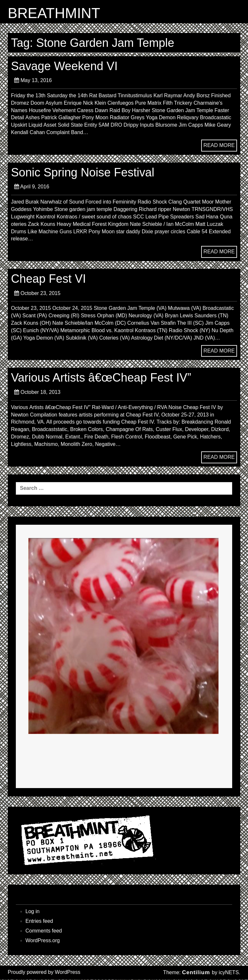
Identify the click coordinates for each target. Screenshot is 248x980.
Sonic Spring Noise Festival (84, 172)
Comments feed (44, 931)
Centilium (196, 973)
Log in (33, 912)
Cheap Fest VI (49, 279)
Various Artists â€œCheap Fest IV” (102, 378)
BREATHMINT (54, 13)
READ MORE (219, 145)
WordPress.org (43, 940)
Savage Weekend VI (65, 66)
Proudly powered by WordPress (44, 972)
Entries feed (39, 921)
